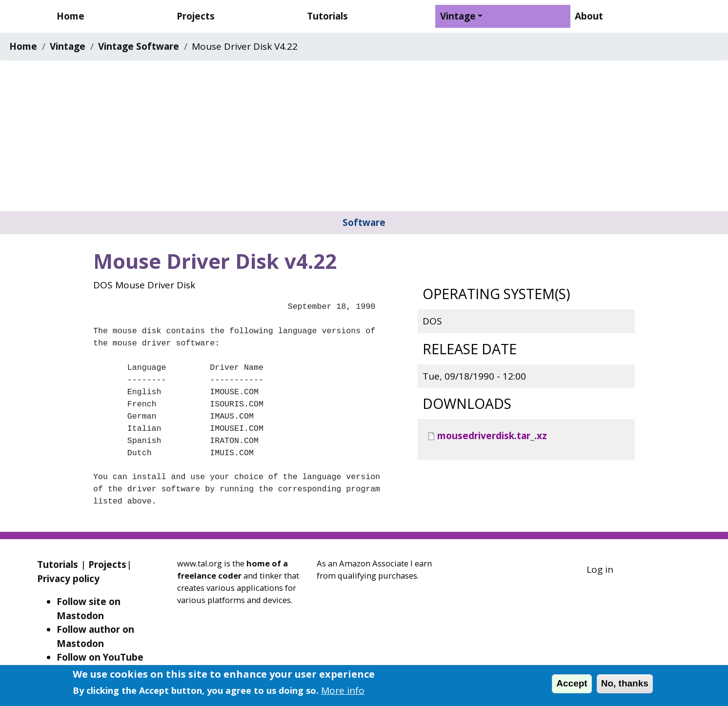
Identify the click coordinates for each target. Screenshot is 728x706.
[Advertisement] (364, 138)
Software (364, 222)
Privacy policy (68, 579)
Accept (572, 683)
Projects (196, 16)
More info (343, 690)
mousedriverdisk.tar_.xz (492, 436)
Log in (600, 569)
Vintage (458, 16)
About (589, 16)
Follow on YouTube (100, 657)
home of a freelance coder (233, 569)
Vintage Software (139, 46)
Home (71, 16)
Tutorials (327, 16)
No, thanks (625, 683)
